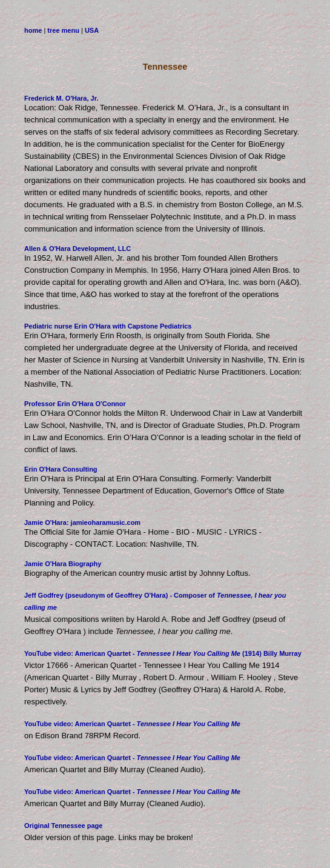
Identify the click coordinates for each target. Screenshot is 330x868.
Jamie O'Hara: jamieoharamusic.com (82, 522)
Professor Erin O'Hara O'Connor (75, 404)
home (33, 30)
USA (92, 30)
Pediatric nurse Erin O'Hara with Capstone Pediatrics (108, 326)
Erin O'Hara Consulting (61, 469)
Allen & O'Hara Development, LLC (78, 249)
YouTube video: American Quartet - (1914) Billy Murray (163, 653)
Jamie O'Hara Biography (63, 564)
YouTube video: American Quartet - (132, 724)
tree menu (63, 30)
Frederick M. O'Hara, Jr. (61, 98)
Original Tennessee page (63, 826)
